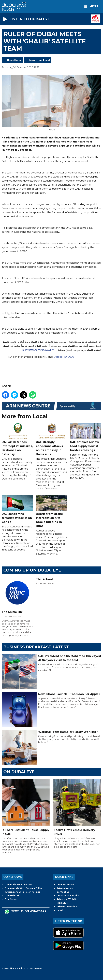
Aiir (21, 968)
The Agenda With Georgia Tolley (24, 888)
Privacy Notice (65, 888)
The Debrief (12, 895)
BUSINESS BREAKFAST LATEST (36, 647)
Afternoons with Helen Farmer (23, 892)
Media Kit (62, 903)
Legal (60, 910)
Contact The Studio (68, 895)
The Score (11, 899)
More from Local (40, 60)
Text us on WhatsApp (26, 912)
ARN (12, 968)
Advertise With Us (67, 899)
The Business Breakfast (19, 885)
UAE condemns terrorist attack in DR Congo (17, 509)
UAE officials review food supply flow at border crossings (86, 437)
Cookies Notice (65, 885)
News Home (14, 60)
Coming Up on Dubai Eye (32, 570)
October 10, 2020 (64, 357)
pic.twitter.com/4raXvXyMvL (39, 350)
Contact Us (63, 892)
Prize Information (67, 907)
